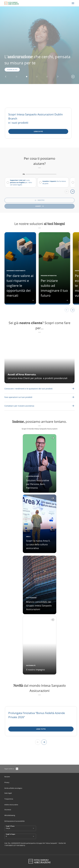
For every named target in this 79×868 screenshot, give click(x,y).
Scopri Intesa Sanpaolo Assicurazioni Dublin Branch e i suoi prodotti (36, 118)
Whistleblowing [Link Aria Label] (10, 815)
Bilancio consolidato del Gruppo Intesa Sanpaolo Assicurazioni (39, 605)
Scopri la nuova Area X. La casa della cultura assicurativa (38, 544)
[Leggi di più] (38, 131)
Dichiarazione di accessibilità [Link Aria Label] (14, 821)
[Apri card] (40, 524)
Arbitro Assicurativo (11, 805)
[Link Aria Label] (28, 389)
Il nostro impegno (35, 670)
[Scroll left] (67, 192)
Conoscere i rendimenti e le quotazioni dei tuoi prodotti (28, 389)
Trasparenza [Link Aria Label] (9, 799)
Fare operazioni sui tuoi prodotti (18, 397)
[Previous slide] (38, 742)
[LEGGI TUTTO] (41, 729)
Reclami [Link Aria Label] (7, 777)
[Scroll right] (73, 192)
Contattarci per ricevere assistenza (19, 406)
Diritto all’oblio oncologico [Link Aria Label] (13, 788)
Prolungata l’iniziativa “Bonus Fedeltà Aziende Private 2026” (37, 715)
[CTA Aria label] (40, 360)
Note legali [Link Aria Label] (8, 793)
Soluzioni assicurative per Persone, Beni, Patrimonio (38, 484)
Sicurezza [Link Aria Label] (8, 810)
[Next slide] (44, 742)
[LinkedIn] (17, 769)
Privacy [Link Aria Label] (7, 782)
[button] (6, 77)
